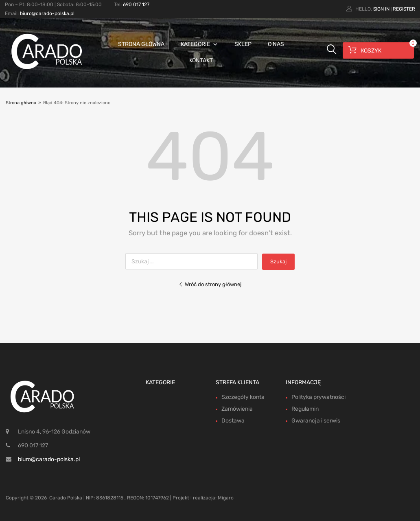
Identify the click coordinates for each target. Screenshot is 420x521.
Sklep (243, 44)
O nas (276, 44)
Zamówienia (237, 409)
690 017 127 (136, 4)
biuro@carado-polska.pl (47, 13)
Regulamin (305, 409)
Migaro (226, 498)
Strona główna (141, 44)
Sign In (381, 9)
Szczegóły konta (243, 397)
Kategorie (199, 44)
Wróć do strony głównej (210, 284)
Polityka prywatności (318, 397)
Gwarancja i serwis (316, 421)
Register (404, 9)
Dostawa (233, 421)
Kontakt (201, 60)
